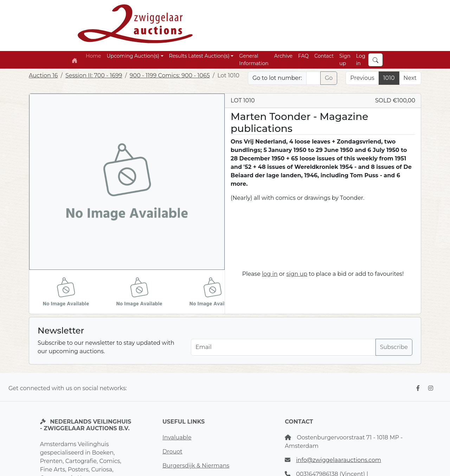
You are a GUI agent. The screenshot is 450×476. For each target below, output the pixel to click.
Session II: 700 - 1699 (94, 75)
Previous (362, 78)
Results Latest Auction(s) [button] (199, 56)
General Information (254, 60)
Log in (361, 60)
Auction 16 (43, 75)
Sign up (345, 60)
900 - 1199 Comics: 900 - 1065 (170, 75)
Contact (324, 56)
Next (410, 78)
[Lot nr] (313, 78)
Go (329, 78)
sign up (297, 274)
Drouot (172, 452)
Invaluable (177, 437)
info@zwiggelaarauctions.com (339, 460)
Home (93, 56)
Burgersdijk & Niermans (196, 466)
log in (270, 274)
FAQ (303, 56)
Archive (283, 56)
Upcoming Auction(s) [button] (133, 56)
